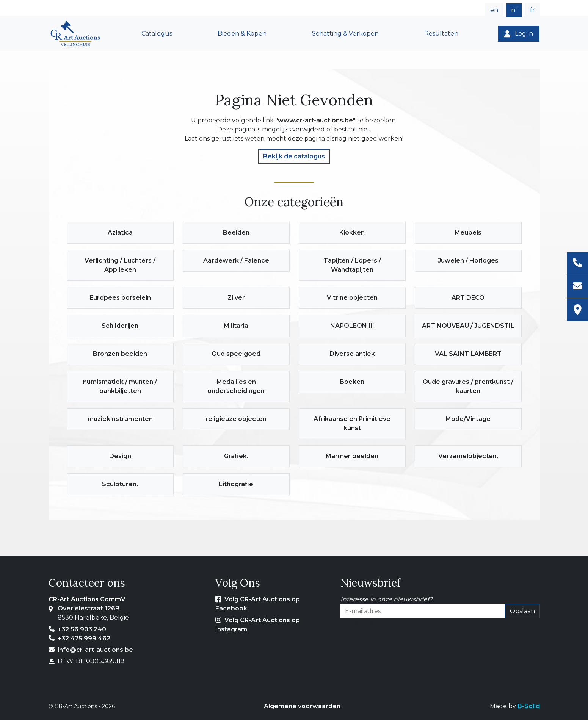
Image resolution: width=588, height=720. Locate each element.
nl (514, 10)
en (494, 10)
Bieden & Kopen (242, 34)
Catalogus (157, 34)
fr (532, 10)
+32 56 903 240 (82, 629)
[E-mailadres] (577, 287)
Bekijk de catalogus (294, 156)
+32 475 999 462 (84, 638)
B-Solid (529, 706)
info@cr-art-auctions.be (95, 650)
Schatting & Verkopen (345, 34)
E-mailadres (358, 623)
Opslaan (522, 611)
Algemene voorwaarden (302, 706)
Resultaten (441, 34)
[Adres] (577, 310)
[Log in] (519, 34)
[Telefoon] (577, 264)
